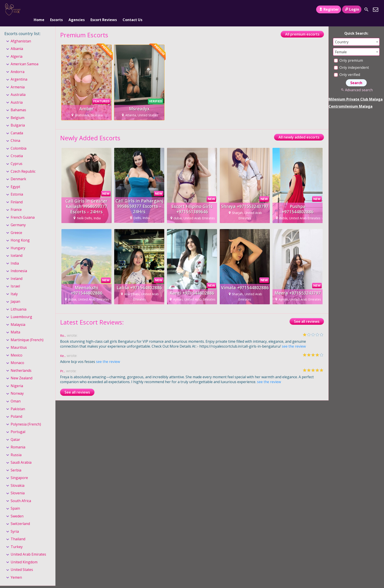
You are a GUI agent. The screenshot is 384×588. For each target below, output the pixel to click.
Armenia (18, 80)
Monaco (17, 356)
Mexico (17, 348)
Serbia (16, 463)
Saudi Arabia (21, 455)
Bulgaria (18, 118)
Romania (18, 440)
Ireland (17, 271)
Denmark (18, 172)
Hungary (18, 241)
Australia (18, 87)
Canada (17, 126)
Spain (15, 501)
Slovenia (18, 486)
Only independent (351, 60)
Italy (14, 287)
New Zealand (22, 371)
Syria (15, 524)
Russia (16, 447)
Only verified (347, 67)
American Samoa (24, 57)
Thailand (18, 532)
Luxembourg (21, 309)
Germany (18, 218)
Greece (16, 225)
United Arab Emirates (28, 547)
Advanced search (356, 83)
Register (328, 9)
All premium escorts (302, 27)
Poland (16, 409)
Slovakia (18, 478)
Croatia (17, 149)
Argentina (19, 72)
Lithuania (19, 302)
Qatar (15, 432)
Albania (17, 41)
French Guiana (23, 210)
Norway (17, 386)
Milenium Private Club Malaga (356, 92)
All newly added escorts (299, 130)
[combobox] (356, 35)
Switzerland (20, 516)
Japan (15, 294)
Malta (15, 325)
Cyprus (17, 156)
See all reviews (307, 314)
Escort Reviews (104, 10)
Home (39, 10)
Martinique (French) (27, 333)
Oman (16, 394)
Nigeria (17, 378)
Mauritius (19, 340)
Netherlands (21, 363)
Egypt (15, 179)
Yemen (16, 570)
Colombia (19, 141)
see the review (294, 339)
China (15, 133)
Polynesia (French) (26, 417)
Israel (15, 279)
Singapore (19, 470)
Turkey (17, 539)
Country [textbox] (342, 35)
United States (22, 562)
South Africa (21, 493)
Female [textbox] (341, 45)
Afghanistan (21, 34)
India (15, 256)
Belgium (18, 110)
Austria (17, 95)
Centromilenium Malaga (351, 99)
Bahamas (18, 103)
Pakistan (18, 402)
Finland (17, 195)
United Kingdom (24, 555)
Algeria (17, 49)
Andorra (18, 64)
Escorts (56, 10)
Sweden (17, 509)
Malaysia (18, 317)
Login (352, 9)
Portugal (18, 424)
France (16, 202)
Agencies (77, 10)
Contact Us (132, 10)
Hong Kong (20, 233)
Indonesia (19, 263)
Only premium (348, 53)
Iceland (17, 248)
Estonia (17, 187)
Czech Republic (23, 164)
